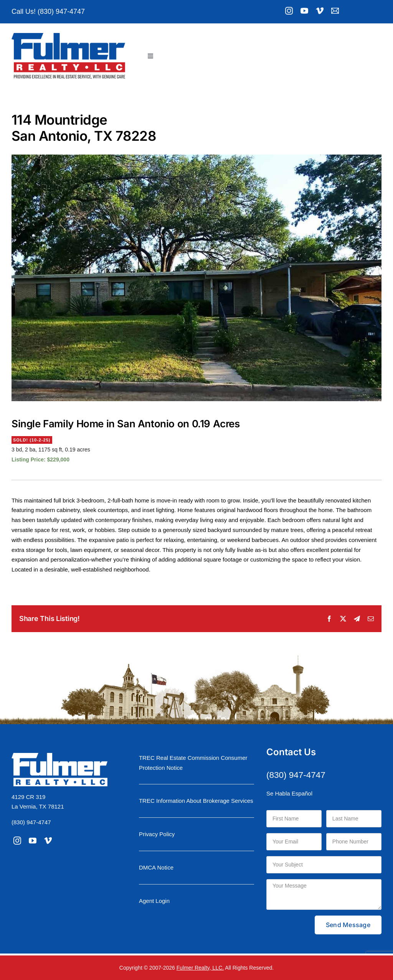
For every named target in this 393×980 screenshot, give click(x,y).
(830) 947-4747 (31, 822)
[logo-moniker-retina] (68, 36)
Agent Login (154, 901)
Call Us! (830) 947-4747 (48, 12)
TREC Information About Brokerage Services (196, 801)
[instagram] (17, 841)
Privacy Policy (157, 834)
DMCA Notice (156, 867)
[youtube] (33, 841)
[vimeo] (48, 841)
